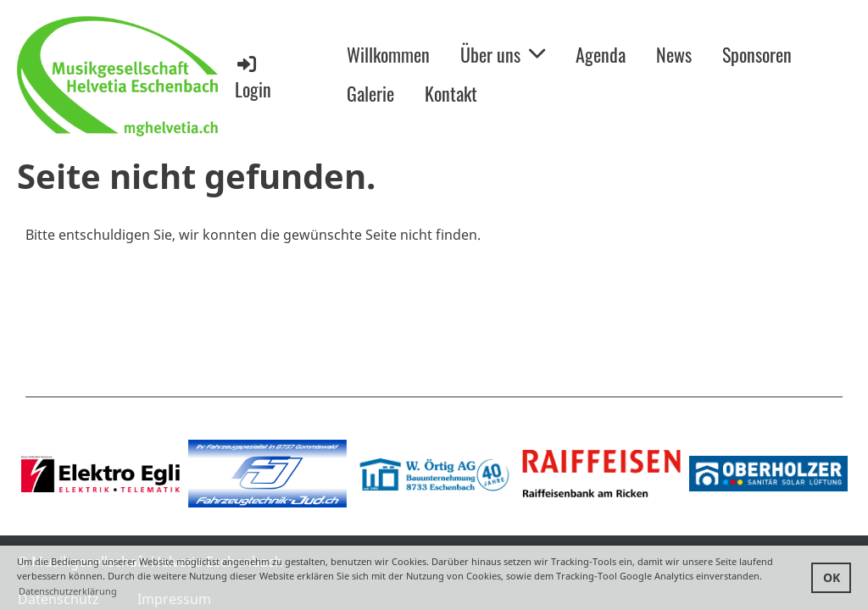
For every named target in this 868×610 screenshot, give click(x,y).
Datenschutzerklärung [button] (68, 591)
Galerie (370, 93)
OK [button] (832, 577)
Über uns (503, 54)
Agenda (601, 54)
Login (253, 78)
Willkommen (388, 54)
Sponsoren (757, 54)
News (674, 54)
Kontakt (451, 93)
